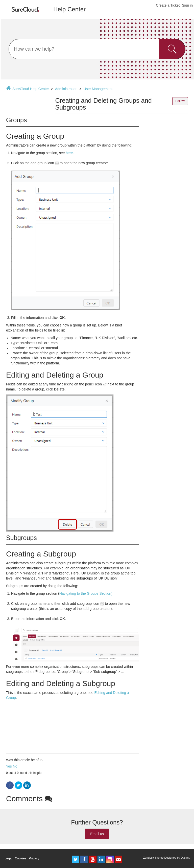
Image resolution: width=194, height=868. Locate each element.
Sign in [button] (187, 5)
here (69, 153)
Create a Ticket (168, 5)
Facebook (10, 785)
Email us (97, 834)
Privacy (34, 858)
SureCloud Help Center (31, 89)
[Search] (97, 49)
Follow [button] (180, 101)
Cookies (21, 858)
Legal (8, 858)
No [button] (15, 766)
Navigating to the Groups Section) (86, 593)
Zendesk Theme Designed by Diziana (167, 858)
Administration (66, 89)
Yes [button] (9, 766)
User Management (98, 89)
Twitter (18, 785)
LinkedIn (27, 785)
